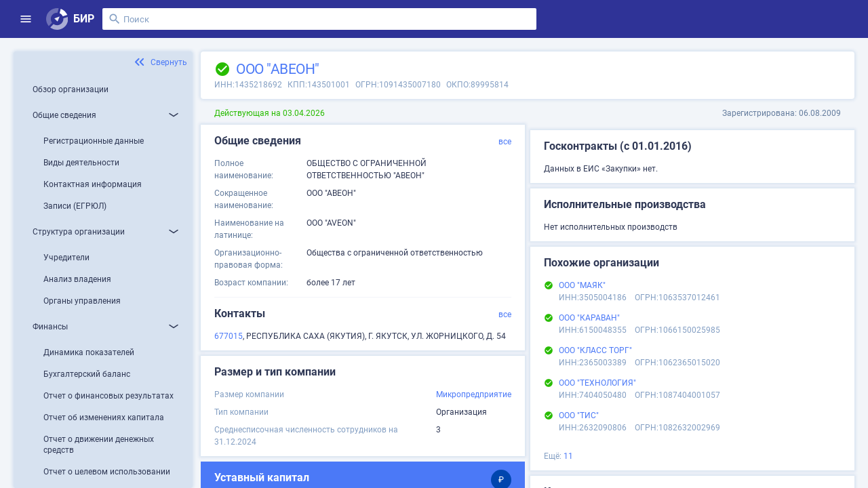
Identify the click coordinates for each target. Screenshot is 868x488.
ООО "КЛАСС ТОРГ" (595, 350)
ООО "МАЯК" (582, 285)
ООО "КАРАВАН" (589, 318)
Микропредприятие (474, 394)
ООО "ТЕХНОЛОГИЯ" (597, 383)
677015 (229, 336)
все (505, 142)
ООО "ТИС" (579, 415)
